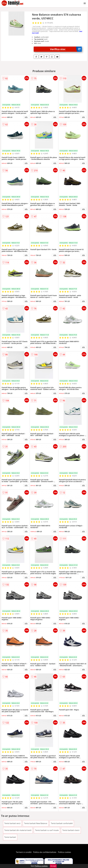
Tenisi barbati (10, 837)
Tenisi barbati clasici (71, 830)
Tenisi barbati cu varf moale (47, 830)
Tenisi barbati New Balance (36, 823)
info (26, 117)
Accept (53, 866)
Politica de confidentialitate (45, 852)
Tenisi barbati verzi (12, 823)
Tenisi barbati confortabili (62, 823)
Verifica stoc (66, 49)
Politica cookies (65, 852)
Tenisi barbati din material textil (18, 830)
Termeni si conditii (24, 852)
